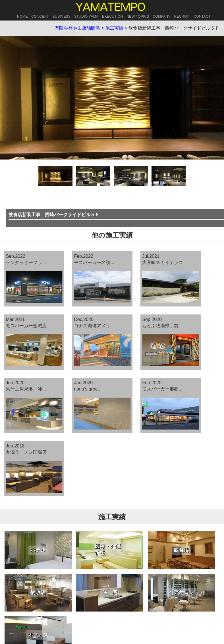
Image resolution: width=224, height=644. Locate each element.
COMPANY (162, 17)
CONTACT (202, 17)
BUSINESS (61, 17)
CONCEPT (40, 17)
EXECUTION (112, 17)
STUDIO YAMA (86, 17)
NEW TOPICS (138, 17)
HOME (22, 17)
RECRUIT (182, 17)
